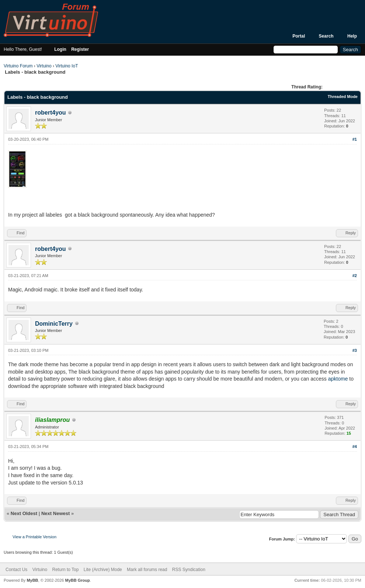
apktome (338, 379)
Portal (299, 36)
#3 (355, 350)
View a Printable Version (34, 537)
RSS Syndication (189, 570)
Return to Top (66, 570)
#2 (355, 276)
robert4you (51, 113)
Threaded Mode (343, 97)
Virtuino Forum (18, 66)
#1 (355, 139)
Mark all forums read (147, 570)
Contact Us (16, 570)
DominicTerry (54, 324)
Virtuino (44, 66)
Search (326, 36)
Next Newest (55, 513)
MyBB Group (77, 580)
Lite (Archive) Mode (103, 570)
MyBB (32, 580)
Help (352, 36)
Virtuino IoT (67, 66)
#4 (355, 447)
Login (60, 49)
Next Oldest (24, 513)
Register (80, 49)
